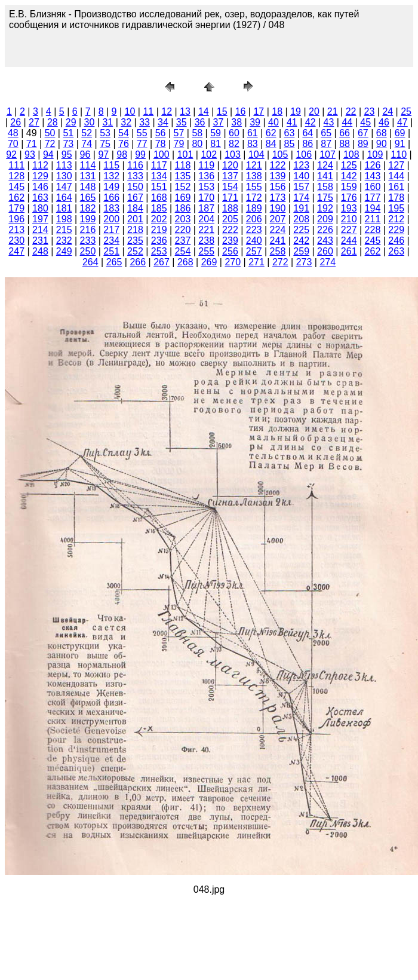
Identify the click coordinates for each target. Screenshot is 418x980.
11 (148, 111)
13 (185, 111)
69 (400, 133)
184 (135, 208)
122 (278, 165)
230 (16, 241)
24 (388, 111)
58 (197, 133)
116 (135, 165)
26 (16, 122)
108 (351, 154)
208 (301, 219)
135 (183, 176)
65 (326, 133)
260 (325, 251)
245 (373, 241)
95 (67, 154)
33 (145, 122)
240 (254, 241)
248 (40, 251)
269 (209, 262)
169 (183, 197)
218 (135, 230)
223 (254, 230)
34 (163, 122)
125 (349, 165)
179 (16, 208)
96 (85, 154)
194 (373, 208)
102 (209, 154)
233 (88, 241)
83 (253, 144)
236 (159, 241)
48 (13, 133)
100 (162, 154)
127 (396, 165)
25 (406, 111)
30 (90, 122)
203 (183, 219)
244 (349, 241)
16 (241, 111)
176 (349, 197)
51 (68, 133)
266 (138, 262)
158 (325, 187)
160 (373, 187)
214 (40, 230)
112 (40, 165)
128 (16, 176)
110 (399, 154)
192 (325, 208)
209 (325, 219)
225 (301, 230)
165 (88, 197)
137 (230, 176)
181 (64, 208)
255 (206, 251)
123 (301, 165)
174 (301, 197)
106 (304, 154)
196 (16, 219)
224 (278, 230)
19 (296, 111)
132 (111, 176)
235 (135, 241)
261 (349, 251)
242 (301, 241)
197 (40, 219)
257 (254, 251)
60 (234, 133)
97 (103, 154)
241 (278, 241)
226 (325, 230)
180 (40, 208)
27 (34, 122)
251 (111, 251)
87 (326, 144)
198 (64, 219)
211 (373, 219)
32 (126, 122)
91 (400, 144)
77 (142, 144)
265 (114, 262)
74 (87, 144)
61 (253, 133)
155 (254, 187)
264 (90, 262)
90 (382, 144)
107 (328, 154)
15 (222, 111)
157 (301, 187)
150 (135, 187)
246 (396, 241)
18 (277, 111)
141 (325, 176)
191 (301, 208)
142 (349, 176)
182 (88, 208)
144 (396, 176)
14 (204, 111)
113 (64, 165)
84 (271, 144)
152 (183, 187)
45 (365, 122)
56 (161, 133)
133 (135, 176)
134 (159, 176)
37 (219, 122)
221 (206, 230)
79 (179, 144)
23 (370, 111)
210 (349, 219)
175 (325, 197)
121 (254, 165)
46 (384, 122)
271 (256, 262)
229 (396, 230)
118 (183, 165)
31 (107, 122)
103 (233, 154)
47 (402, 122)
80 (197, 144)
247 (16, 251)
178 (396, 197)
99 (140, 154)
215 (64, 230)
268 (185, 262)
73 (68, 144)
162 (16, 197)
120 (230, 165)
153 (206, 187)
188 (230, 208)
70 (13, 144)
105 (280, 154)
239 (230, 241)
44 (347, 122)
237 (183, 241)
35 (182, 122)
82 (234, 144)
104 (256, 154)
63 (290, 133)
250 (88, 251)
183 (111, 208)
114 (88, 165)
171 (230, 197)
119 (206, 165)
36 (200, 122)
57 (179, 133)
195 (396, 208)
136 (206, 176)
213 (16, 230)
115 (111, 165)
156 (278, 187)
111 (16, 165)
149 (111, 187)
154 (230, 187)
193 (349, 208)
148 (88, 187)
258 (278, 251)
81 (216, 144)
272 (280, 262)
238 (206, 241)
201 (135, 219)
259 (301, 251)
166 (111, 197)
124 (325, 165)
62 (271, 133)
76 (124, 144)
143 (373, 176)
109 (375, 154)
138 (254, 176)
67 (363, 133)
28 (53, 122)
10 (130, 111)
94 (48, 154)
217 (111, 230)
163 (40, 197)
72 (50, 144)
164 (64, 197)
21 (333, 111)
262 (373, 251)
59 (216, 133)
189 (254, 208)
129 (40, 176)
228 (373, 230)
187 (206, 208)
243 (325, 241)
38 (236, 122)
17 (259, 111)
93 (30, 154)
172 (254, 197)
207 (278, 219)
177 (373, 197)
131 (88, 176)
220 (183, 230)
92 (11, 154)
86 (308, 144)
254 (183, 251)
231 (40, 241)
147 (64, 187)
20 (314, 111)
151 (159, 187)
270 (233, 262)
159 (349, 187)
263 (396, 251)
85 (290, 144)
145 (16, 187)
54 (124, 133)
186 (183, 208)
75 (105, 144)
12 (167, 111)
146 (40, 187)
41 (292, 122)
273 (304, 262)
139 (278, 176)
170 (206, 197)
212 (396, 219)
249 (64, 251)
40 (273, 122)
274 (328, 262)
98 (122, 154)
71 (32, 144)
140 (301, 176)
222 (230, 230)
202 (159, 219)
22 (351, 111)
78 (161, 144)
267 (162, 262)
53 (105, 133)
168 (159, 197)
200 (111, 219)
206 (254, 219)
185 (159, 208)
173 (278, 197)
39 (255, 122)
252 (135, 251)
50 (50, 133)
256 (230, 251)
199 (88, 219)
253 (159, 251)
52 (87, 133)
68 (382, 133)
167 (135, 197)
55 (142, 133)
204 (206, 219)
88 (345, 144)
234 (111, 241)
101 (185, 154)
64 (308, 133)
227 (349, 230)
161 (396, 187)
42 (311, 122)
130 (64, 176)
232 (64, 241)
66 (345, 133)
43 (329, 122)
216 (88, 230)
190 (278, 208)
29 (71, 122)
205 (230, 219)
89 (363, 144)
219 (159, 230)
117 (159, 165)
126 (373, 165)
